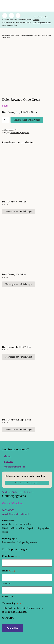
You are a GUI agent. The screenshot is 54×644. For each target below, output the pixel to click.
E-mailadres (12, 556)
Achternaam (7, 596)
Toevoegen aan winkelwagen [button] (19, 211)
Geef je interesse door (41, 17)
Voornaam (7, 583)
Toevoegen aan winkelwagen (27, 120)
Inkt (8, 35)
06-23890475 (8, 510)
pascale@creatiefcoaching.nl (15, 514)
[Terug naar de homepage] (27, 6)
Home (4, 35)
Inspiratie (36, 20)
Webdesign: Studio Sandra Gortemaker (18, 492)
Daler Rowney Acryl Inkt (32, 35)
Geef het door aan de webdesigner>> (27, 483)
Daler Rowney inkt (17, 35)
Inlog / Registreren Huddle (42, 22)
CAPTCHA (8, 618)
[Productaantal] (6, 120)
